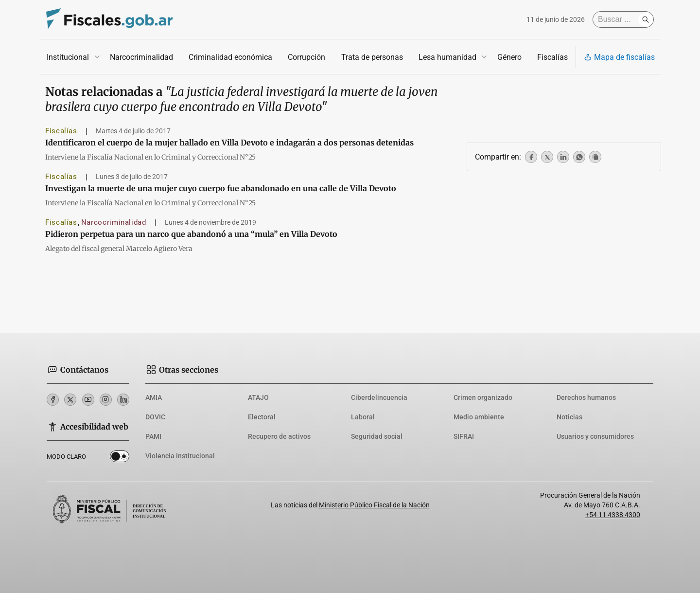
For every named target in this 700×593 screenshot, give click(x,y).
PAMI (153, 436)
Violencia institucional (180, 456)
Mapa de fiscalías (619, 57)
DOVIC (155, 417)
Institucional (68, 57)
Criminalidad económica (230, 57)
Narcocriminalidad (141, 57)
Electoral (262, 417)
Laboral (363, 417)
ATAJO (258, 397)
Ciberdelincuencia (379, 397)
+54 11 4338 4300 (613, 515)
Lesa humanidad (447, 57)
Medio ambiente (479, 417)
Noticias (569, 417)
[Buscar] (618, 19)
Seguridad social (377, 436)
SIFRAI (464, 436)
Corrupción (306, 57)
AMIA (154, 397)
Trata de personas (372, 57)
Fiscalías (552, 57)
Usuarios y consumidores (595, 436)
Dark (120, 458)
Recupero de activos (279, 436)
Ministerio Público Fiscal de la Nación (374, 505)
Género (509, 57)
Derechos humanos (586, 397)
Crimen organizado (483, 397)
